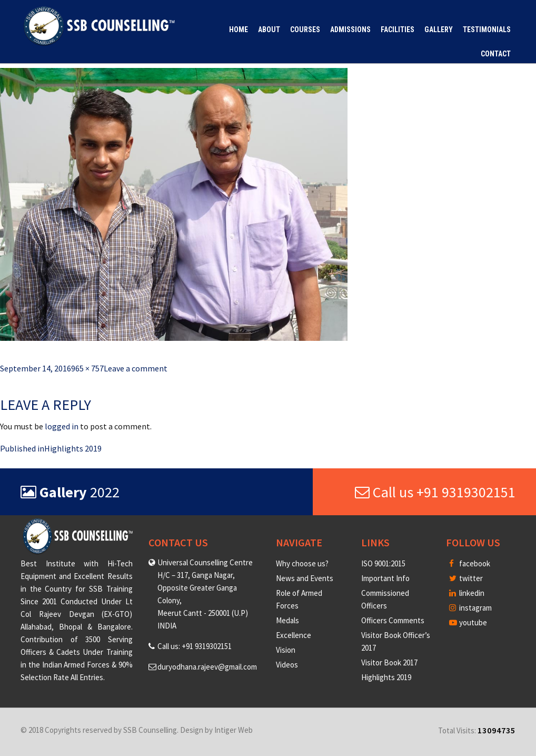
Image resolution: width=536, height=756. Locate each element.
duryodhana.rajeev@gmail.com (207, 667)
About (269, 30)
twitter (466, 578)
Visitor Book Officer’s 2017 (396, 641)
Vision (286, 650)
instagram (470, 608)
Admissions (350, 30)
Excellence (294, 635)
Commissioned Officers (385, 599)
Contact (496, 54)
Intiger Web (234, 730)
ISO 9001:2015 (383, 563)
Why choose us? (302, 563)
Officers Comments (393, 620)
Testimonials (487, 30)
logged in (62, 426)
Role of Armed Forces (299, 599)
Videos (287, 665)
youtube (468, 622)
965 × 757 (87, 368)
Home (239, 30)
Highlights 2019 (386, 677)
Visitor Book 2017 (389, 662)
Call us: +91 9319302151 (195, 646)
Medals (287, 620)
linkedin (467, 593)
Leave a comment (136, 368)
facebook (470, 563)
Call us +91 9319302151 (435, 492)
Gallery (439, 30)
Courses (305, 30)
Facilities (398, 30)
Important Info (385, 578)
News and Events (305, 578)
